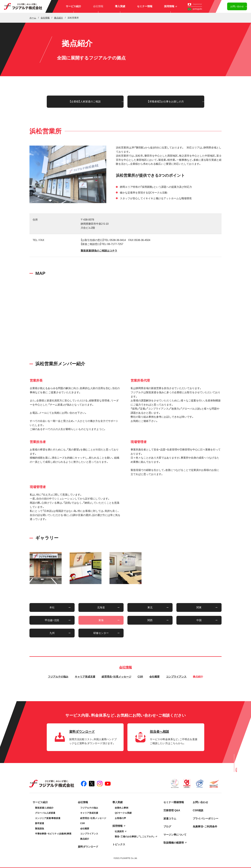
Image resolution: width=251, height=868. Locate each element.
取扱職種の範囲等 (174, 843)
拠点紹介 (198, 677)
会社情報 (98, 6)
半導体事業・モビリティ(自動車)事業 (53, 834)
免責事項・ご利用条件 (205, 827)
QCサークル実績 (123, 813)
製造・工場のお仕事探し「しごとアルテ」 (135, 837)
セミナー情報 (145, 6)
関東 (199, 607)
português (195, 9)
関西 (150, 620)
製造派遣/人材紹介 (44, 808)
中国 (199, 620)
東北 (150, 607)
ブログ (167, 827)
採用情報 (170, 6)
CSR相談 (198, 810)
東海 (101, 620)
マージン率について (175, 835)
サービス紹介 (73, 6)
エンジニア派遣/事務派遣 (48, 818)
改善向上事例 (121, 808)
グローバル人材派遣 (45, 813)
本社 (52, 607)
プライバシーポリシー (206, 819)
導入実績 (120, 6)
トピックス (119, 844)
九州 (52, 633)
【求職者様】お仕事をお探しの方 (166, 102)
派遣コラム (170, 819)
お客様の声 (120, 818)
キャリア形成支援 (85, 677)
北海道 (101, 607)
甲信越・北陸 (52, 620)
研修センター (101, 633)
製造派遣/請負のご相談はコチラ (99, 251)
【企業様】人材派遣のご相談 (85, 102)
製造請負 (40, 829)
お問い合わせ (237, 6)
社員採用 (119, 831)
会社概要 (154, 677)
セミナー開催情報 (174, 802)
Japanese (195, 4)
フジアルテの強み (58, 677)
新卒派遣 (40, 823)
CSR (140, 677)
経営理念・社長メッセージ (116, 677)
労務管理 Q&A (172, 810)
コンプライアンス (176, 677)
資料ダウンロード (88, 847)
